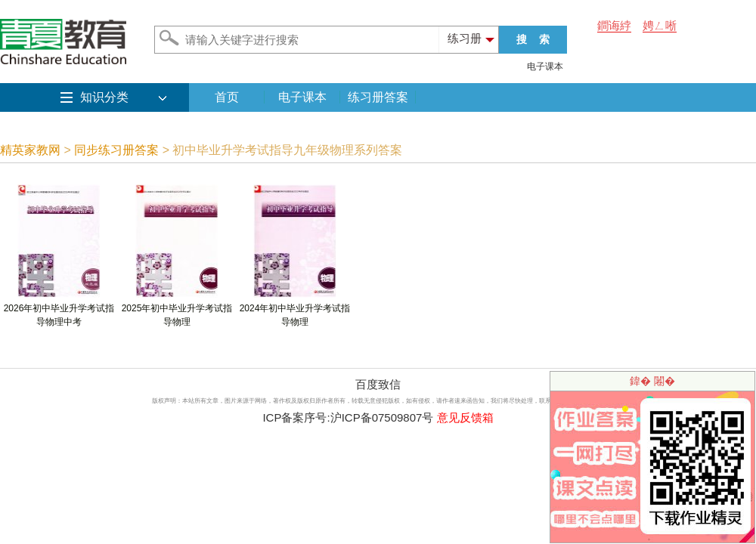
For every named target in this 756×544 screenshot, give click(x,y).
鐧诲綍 (614, 25)
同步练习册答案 (116, 150)
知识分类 (104, 97)
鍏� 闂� (652, 381)
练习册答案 (378, 97)
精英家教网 (30, 150)
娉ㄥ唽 (660, 25)
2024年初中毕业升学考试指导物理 (295, 310)
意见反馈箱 (465, 417)
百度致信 (378, 384)
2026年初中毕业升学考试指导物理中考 (59, 310)
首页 (227, 97)
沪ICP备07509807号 (382, 417)
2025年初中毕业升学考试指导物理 (177, 310)
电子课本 (545, 66)
